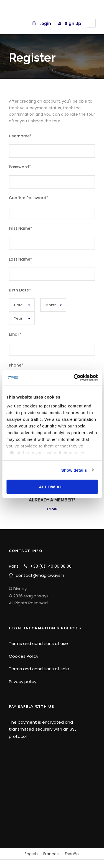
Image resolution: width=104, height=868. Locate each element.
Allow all (52, 487)
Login (52, 509)
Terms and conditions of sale (39, 669)
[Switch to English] (31, 854)
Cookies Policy (24, 656)
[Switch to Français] (51, 854)
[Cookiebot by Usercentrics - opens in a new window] (74, 377)
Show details (74, 470)
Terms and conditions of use (38, 643)
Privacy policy (23, 682)
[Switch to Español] (72, 854)
